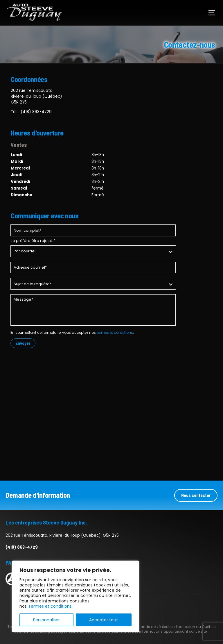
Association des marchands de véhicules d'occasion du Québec (157, 626)
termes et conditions (115, 332)
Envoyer (23, 343)
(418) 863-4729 (36, 112)
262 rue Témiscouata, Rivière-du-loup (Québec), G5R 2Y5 (62, 535)
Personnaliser (46, 620)
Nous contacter (196, 495)
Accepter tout (104, 620)
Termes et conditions (50, 606)
